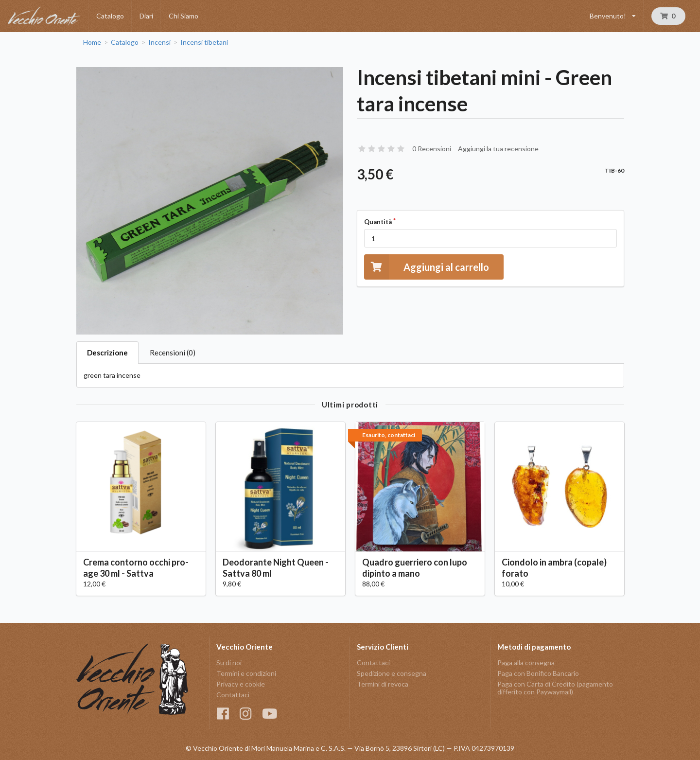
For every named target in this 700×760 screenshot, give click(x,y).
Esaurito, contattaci (389, 435)
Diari (146, 16)
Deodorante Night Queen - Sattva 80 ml (276, 568)
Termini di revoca (383, 684)
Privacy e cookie (241, 684)
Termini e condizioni (246, 673)
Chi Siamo (184, 16)
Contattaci (233, 695)
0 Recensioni (432, 149)
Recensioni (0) (173, 353)
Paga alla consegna (526, 663)
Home (92, 42)
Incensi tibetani (204, 42)
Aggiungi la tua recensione (498, 149)
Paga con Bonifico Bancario (538, 673)
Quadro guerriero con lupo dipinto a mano (415, 568)
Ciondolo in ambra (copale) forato (554, 568)
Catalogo (110, 16)
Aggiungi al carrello (427, 267)
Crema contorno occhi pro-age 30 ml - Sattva (136, 568)
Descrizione (107, 353)
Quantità (378, 222)
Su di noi (229, 663)
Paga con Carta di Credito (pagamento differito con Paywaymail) (555, 688)
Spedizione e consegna (392, 673)
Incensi (159, 42)
